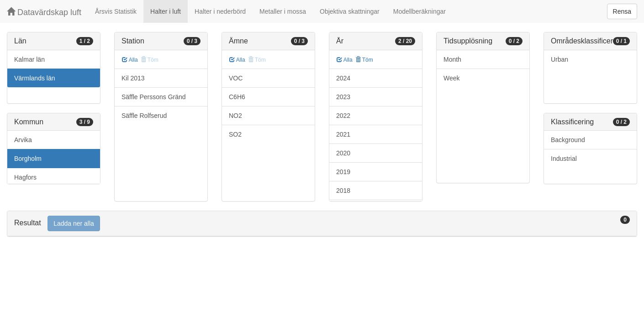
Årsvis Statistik (116, 11)
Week (452, 78)
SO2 (235, 134)
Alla (130, 60)
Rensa (622, 11)
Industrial (564, 159)
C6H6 (237, 97)
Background (568, 140)
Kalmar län (29, 59)
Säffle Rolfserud (144, 116)
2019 (343, 172)
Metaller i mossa (283, 11)
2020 (343, 153)
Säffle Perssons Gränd (154, 97)
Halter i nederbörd (220, 11)
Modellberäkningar (420, 11)
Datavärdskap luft (44, 12)
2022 (343, 116)
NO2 (235, 116)
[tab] (322, 224)
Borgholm (28, 159)
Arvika (23, 140)
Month (452, 59)
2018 (343, 191)
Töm (364, 60)
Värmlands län (35, 78)
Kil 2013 (133, 78)
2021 (343, 134)
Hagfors (25, 177)
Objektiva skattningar (350, 11)
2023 (343, 97)
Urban (560, 59)
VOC (236, 78)
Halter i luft (166, 11)
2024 (343, 78)
